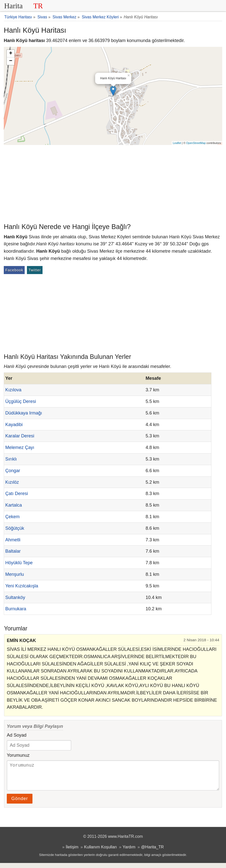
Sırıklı (11, 459)
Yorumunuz (18, 755)
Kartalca (14, 505)
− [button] (11, 61)
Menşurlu (15, 574)
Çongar (13, 471)
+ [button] (11, 54)
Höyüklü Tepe (19, 563)
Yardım (129, 852)
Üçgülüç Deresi (21, 401)
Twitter (35, 270)
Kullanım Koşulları (100, 852)
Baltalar (13, 551)
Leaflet (177, 143)
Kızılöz (12, 482)
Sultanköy (15, 597)
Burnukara (16, 609)
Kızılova (13, 390)
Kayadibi (14, 425)
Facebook (14, 270)
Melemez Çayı (20, 447)
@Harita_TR (153, 852)
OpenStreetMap (196, 143)
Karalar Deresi (20, 436)
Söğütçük (15, 528)
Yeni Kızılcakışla (22, 586)
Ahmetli (13, 540)
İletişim (72, 852)
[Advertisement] (113, 183)
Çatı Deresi (17, 494)
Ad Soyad (17, 735)
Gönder (20, 804)
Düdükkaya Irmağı (24, 413)
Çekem (12, 517)
